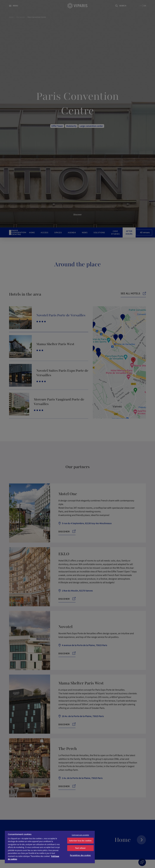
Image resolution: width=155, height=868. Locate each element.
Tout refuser (80, 848)
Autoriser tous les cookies (80, 841)
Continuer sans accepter (80, 835)
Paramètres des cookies (80, 855)
